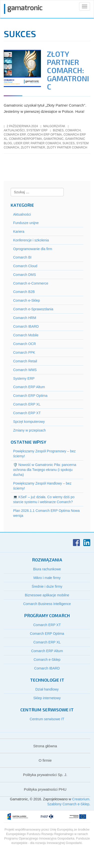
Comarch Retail (25, 361)
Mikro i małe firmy (47, 578)
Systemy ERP (37, 130)
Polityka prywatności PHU (45, 789)
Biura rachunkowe (47, 569)
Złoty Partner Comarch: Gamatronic (68, 70)
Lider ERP (21, 143)
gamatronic (54, 139)
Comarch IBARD (26, 326)
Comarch (73, 130)
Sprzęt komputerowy (29, 422)
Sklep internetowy (47, 698)
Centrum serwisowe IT (47, 719)
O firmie (45, 760)
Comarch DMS (25, 275)
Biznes (58, 130)
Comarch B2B (24, 292)
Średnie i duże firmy (47, 586)
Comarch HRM (25, 318)
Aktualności (14, 130)
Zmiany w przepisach (30, 430)
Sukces (69, 143)
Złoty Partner (33, 147)
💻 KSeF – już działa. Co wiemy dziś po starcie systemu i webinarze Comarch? (44, 499)
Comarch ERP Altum (29, 387)
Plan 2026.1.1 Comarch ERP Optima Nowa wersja (46, 513)
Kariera (19, 231)
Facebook (76, 543)
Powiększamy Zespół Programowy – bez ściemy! (44, 454)
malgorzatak (54, 126)
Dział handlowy (47, 689)
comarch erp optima (45, 135)
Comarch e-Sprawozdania (33, 309)
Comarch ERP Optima (30, 396)
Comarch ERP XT (27, 413)
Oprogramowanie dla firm (33, 249)
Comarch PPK (24, 352)
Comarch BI (22, 257)
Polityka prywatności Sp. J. (45, 775)
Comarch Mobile (26, 335)
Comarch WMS (25, 370)
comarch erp (15, 135)
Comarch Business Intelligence (47, 604)
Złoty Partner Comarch (67, 147)
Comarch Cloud (25, 266)
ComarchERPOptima (25, 139)
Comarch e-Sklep (27, 300)
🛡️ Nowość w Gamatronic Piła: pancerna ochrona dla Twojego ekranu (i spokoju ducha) (45, 470)
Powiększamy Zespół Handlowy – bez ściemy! (42, 486)
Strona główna (45, 746)
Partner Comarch (46, 143)
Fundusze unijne (26, 223)
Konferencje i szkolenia (31, 240)
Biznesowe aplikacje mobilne (47, 595)
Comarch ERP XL (27, 404)
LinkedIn (87, 543)
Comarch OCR (25, 344)
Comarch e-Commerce (31, 283)
